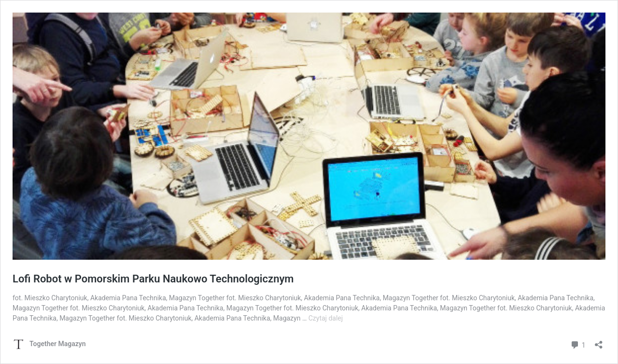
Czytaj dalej (326, 318)
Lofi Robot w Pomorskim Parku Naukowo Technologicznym (153, 279)
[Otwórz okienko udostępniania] (599, 342)
